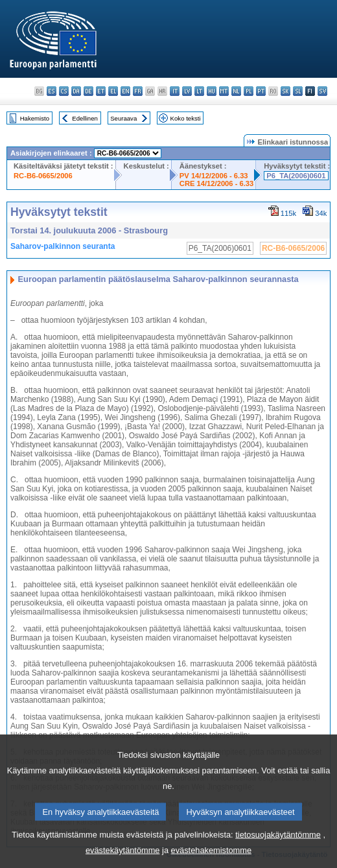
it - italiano (175, 91)
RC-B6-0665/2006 (43, 176)
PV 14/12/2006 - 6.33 (214, 176)
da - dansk (76, 91)
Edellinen (85, 118)
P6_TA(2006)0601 (296, 176)
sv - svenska (322, 91)
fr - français (138, 91)
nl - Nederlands (236, 91)
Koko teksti (186, 118)
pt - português (261, 91)
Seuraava (123, 118)
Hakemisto (35, 118)
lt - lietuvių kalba (199, 91)
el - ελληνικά (113, 91)
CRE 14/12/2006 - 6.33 (216, 183)
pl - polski (249, 91)
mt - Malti (224, 91)
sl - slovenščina (298, 91)
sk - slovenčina (285, 91)
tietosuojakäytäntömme (278, 847)
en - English (125, 91)
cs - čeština (64, 91)
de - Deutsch (88, 91)
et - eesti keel (101, 91)
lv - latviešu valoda (187, 91)
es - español (52, 91)
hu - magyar (212, 91)
